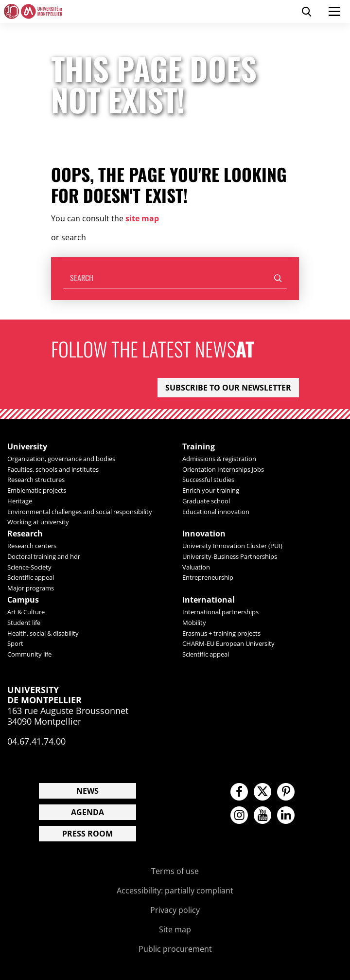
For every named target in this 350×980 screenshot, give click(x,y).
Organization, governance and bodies (61, 459)
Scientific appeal (31, 577)
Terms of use (175, 871)
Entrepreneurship (208, 577)
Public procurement (175, 949)
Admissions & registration (219, 459)
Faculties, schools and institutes (53, 469)
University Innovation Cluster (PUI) (232, 546)
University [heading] (27, 447)
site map (142, 218)
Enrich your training (211, 490)
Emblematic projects (37, 490)
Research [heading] (25, 534)
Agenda (87, 812)
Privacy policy (175, 910)
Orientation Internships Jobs (223, 469)
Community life (29, 654)
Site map (175, 929)
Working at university (38, 522)
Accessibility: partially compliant (175, 891)
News (87, 791)
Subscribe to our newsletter (228, 388)
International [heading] (209, 600)
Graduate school (206, 501)
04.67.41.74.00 (36, 741)
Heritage (20, 501)
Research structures (36, 480)
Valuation (196, 567)
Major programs (31, 588)
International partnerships (220, 612)
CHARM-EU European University (228, 643)
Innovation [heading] (204, 534)
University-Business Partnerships (230, 556)
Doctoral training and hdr (44, 556)
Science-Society (29, 567)
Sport (15, 643)
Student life (24, 623)
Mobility (194, 623)
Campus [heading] (23, 600)
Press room (87, 834)
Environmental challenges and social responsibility (80, 512)
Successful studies (208, 480)
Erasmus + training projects (221, 633)
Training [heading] (199, 447)
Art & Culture (26, 612)
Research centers (32, 546)
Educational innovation (216, 512)
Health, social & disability (43, 633)
